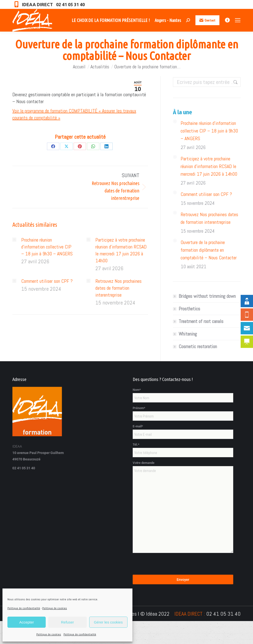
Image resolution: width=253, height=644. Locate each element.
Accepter (27, 622)
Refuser (68, 622)
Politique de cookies (55, 608)
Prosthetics (189, 309)
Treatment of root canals (201, 321)
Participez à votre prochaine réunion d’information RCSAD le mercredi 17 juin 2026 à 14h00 (121, 250)
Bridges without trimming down (207, 296)
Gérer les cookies (108, 622)
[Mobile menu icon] (238, 20)
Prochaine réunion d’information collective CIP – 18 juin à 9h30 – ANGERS (47, 247)
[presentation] (170, 565)
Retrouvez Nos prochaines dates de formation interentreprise (118, 288)
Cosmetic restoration (198, 346)
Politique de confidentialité (24, 608)
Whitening (188, 334)
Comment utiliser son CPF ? (47, 281)
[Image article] (14, 240)
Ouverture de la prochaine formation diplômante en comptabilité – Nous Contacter (209, 250)
